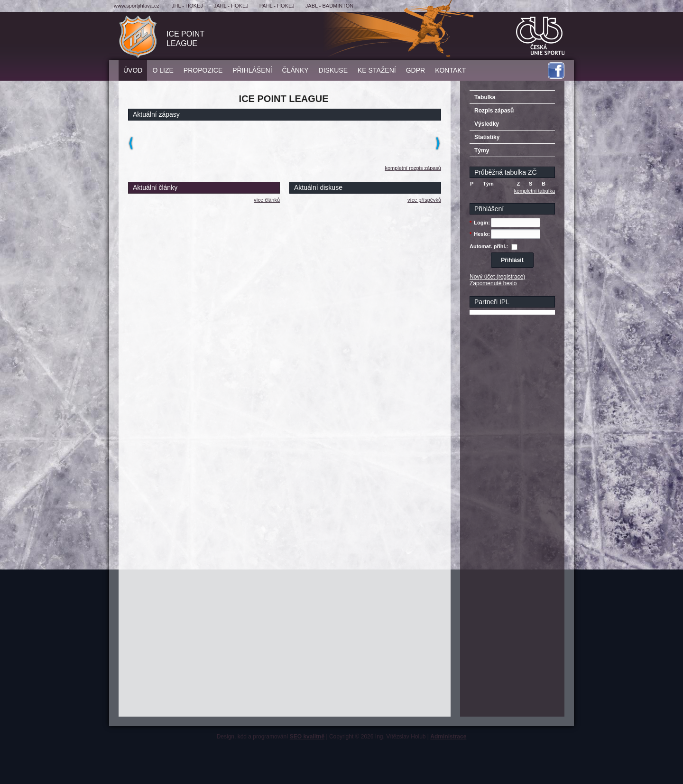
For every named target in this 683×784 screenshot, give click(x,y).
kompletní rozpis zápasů (413, 168)
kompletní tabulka (535, 191)
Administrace (448, 737)
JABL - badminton (329, 6)
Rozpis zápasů (494, 111)
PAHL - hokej (277, 6)
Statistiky (487, 137)
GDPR (415, 70)
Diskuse (333, 70)
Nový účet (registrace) (497, 277)
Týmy (482, 150)
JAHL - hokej (231, 6)
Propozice (203, 70)
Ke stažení (377, 70)
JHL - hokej (187, 6)
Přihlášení (252, 70)
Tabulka (485, 97)
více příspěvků (424, 200)
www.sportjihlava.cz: (137, 6)
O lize (163, 70)
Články (295, 70)
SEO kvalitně (307, 737)
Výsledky (487, 124)
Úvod (133, 70)
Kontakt (450, 70)
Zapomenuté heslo (493, 283)
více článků (267, 200)
